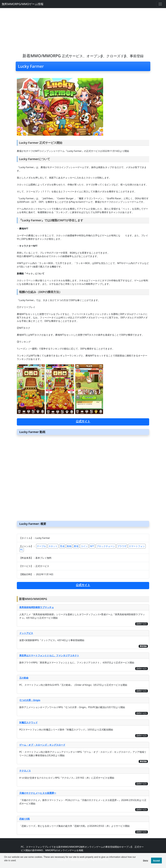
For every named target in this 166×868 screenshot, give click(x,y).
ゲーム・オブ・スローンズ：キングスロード (42, 745)
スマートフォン (137, 546)
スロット (53, 546)
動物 (69, 546)
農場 (76, 546)
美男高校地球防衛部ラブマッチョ (37, 607)
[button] (5, 864)
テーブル (41, 546)
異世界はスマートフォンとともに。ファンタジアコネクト (49, 655)
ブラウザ (122, 546)
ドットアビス (26, 633)
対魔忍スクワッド (28, 723)
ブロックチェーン (106, 546)
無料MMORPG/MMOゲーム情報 (23, 4)
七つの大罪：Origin (30, 700)
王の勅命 (24, 678)
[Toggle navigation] (160, 4)
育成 (62, 546)
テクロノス (25, 771)
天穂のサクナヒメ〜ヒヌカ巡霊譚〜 (38, 793)
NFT (92, 546)
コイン (84, 546)
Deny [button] (146, 861)
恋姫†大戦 (24, 819)
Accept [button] (157, 861)
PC (22, 550)
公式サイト (83, 421)
